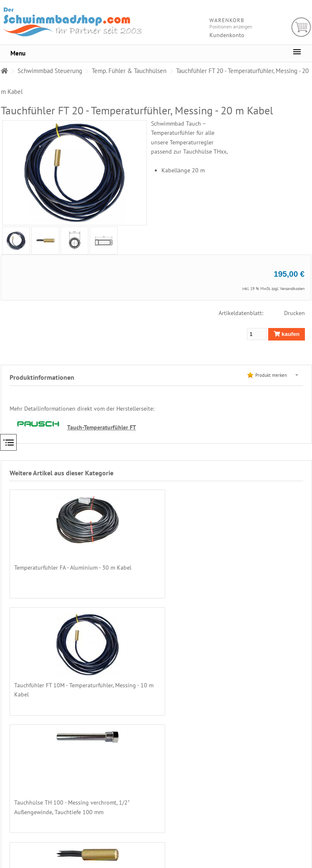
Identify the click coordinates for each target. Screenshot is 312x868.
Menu (18, 53)
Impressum (280, 832)
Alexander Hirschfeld (204, 864)
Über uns (278, 757)
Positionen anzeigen (231, 26)
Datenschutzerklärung (290, 802)
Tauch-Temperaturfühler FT (102, 427)
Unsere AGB (280, 795)
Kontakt (276, 825)
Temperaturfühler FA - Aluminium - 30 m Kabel (73, 568)
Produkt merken (271, 375)
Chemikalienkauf (285, 787)
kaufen (287, 334)
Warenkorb (301, 27)
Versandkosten (292, 289)
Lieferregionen (284, 780)
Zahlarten (278, 772)
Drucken (294, 313)
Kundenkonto (227, 35)
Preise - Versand (284, 765)
